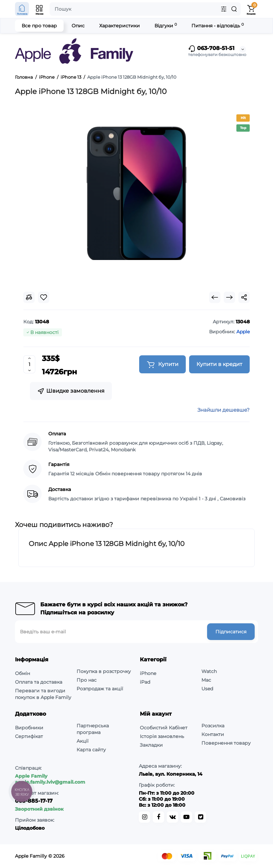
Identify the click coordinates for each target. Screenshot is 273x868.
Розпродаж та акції (100, 689)
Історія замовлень (162, 736)
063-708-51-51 (211, 49)
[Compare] (29, 297)
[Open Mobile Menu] (40, 9)
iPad (145, 682)
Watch (209, 671)
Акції (83, 741)
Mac (206, 680)
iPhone (148, 673)
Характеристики (120, 26)
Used (207, 689)
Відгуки (166, 25)
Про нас (87, 680)
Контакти (213, 734)
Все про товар (39, 26)
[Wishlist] (44, 297)
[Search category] (224, 9)
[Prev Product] (215, 297)
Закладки (151, 745)
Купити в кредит (219, 364)
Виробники (29, 728)
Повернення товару (226, 743)
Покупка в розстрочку (104, 671)
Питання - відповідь (218, 25)
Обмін (22, 673)
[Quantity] (29, 364)
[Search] (234, 9)
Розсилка (213, 726)
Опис (78, 26)
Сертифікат (29, 736)
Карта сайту (91, 750)
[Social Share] (244, 297)
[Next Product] (229, 297)
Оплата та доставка (39, 682)
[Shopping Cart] (251, 9)
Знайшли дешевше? (224, 410)
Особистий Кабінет (164, 728)
